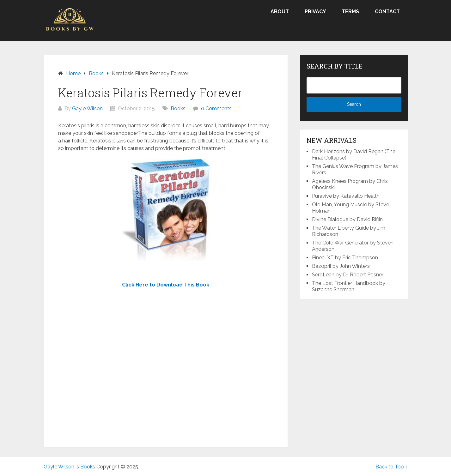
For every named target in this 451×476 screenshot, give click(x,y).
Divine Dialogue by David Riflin (347, 219)
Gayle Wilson (87, 108)
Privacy (315, 12)
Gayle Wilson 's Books (69, 467)
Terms (350, 12)
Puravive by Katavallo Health (346, 196)
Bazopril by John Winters (341, 266)
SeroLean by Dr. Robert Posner (348, 275)
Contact (387, 12)
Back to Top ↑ (392, 467)
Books (178, 108)
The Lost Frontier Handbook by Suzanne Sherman (349, 286)
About (280, 12)
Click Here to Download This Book (166, 285)
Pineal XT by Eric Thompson (345, 258)
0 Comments (216, 108)
